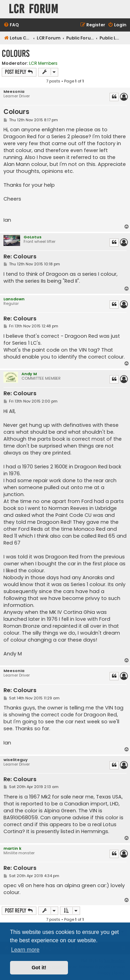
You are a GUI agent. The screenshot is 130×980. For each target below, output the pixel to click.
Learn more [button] (25, 950)
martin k (12, 848)
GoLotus (33, 237)
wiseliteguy (16, 760)
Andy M (29, 374)
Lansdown (14, 299)
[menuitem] (11, 25)
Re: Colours (20, 257)
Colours (16, 54)
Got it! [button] (39, 968)
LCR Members (43, 63)
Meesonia (14, 92)
